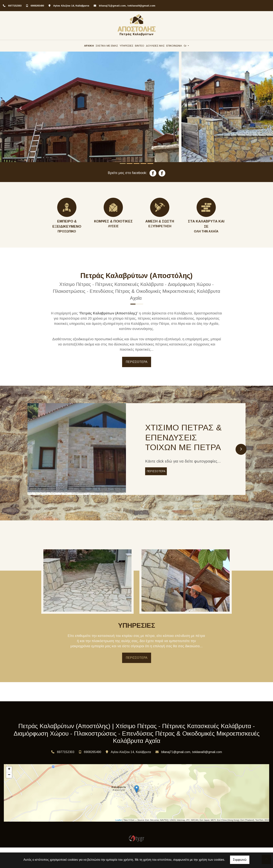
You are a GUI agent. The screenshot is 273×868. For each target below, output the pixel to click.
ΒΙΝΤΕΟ (140, 46)
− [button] (9, 796)
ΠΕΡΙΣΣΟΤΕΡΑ (137, 362)
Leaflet (119, 841)
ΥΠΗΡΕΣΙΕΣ (126, 46)
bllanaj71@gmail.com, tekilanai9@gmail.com (127, 6)
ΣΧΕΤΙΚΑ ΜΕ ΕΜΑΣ (107, 46)
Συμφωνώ (240, 860)
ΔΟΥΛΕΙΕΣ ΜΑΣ (155, 46)
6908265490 (37, 6)
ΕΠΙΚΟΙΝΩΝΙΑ (174, 46)
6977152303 (15, 6)
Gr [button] (185, 46)
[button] (20, 108)
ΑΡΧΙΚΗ (89, 46)
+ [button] (9, 790)
